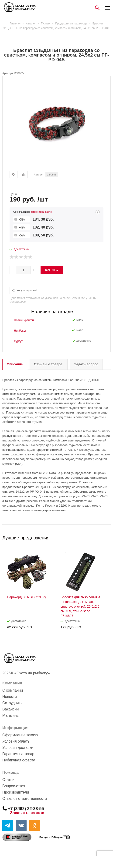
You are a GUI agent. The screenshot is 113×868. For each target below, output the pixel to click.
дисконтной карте (41, 212)
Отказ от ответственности (25, 799)
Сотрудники (12, 703)
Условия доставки (18, 748)
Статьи (8, 780)
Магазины (11, 715)
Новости (10, 697)
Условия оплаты (16, 741)
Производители (16, 792)
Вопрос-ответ (14, 786)
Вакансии (11, 709)
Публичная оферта (19, 760)
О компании (13, 690)
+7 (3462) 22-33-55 (26, 808)
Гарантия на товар (18, 754)
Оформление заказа (20, 735)
